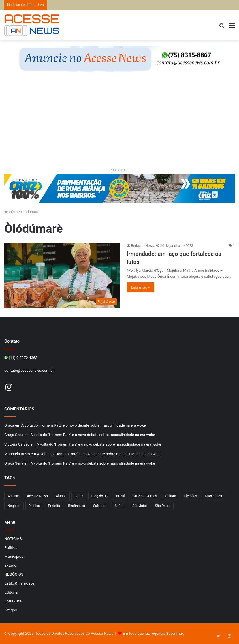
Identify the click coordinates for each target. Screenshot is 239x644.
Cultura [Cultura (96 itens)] (170, 496)
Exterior (11, 565)
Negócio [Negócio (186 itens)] (14, 506)
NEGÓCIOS (14, 574)
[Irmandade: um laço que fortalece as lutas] (62, 275)
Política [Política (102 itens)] (34, 506)
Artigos (11, 610)
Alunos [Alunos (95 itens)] (61, 496)
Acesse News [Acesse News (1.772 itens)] (37, 496)
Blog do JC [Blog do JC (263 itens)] (100, 496)
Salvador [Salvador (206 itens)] (100, 506)
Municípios (14, 556)
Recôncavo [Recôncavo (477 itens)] (77, 506)
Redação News (143, 246)
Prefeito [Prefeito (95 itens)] (54, 506)
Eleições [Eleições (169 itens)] (191, 496)
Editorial (11, 592)
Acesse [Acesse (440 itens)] (13, 496)
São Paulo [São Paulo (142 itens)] (163, 506)
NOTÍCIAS (13, 538)
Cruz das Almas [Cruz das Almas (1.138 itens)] (145, 496)
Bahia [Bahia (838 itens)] (79, 496)
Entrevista (13, 601)
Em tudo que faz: (153, 633)
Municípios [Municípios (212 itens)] (213, 496)
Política (11, 547)
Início (11, 212)
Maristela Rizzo (17, 454)
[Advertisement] (120, 124)
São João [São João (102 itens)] (140, 506)
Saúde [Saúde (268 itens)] (120, 506)
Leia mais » (141, 287)
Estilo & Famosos (19, 583)
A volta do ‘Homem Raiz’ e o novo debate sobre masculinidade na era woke (84, 425)
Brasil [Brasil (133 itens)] (121, 496)
